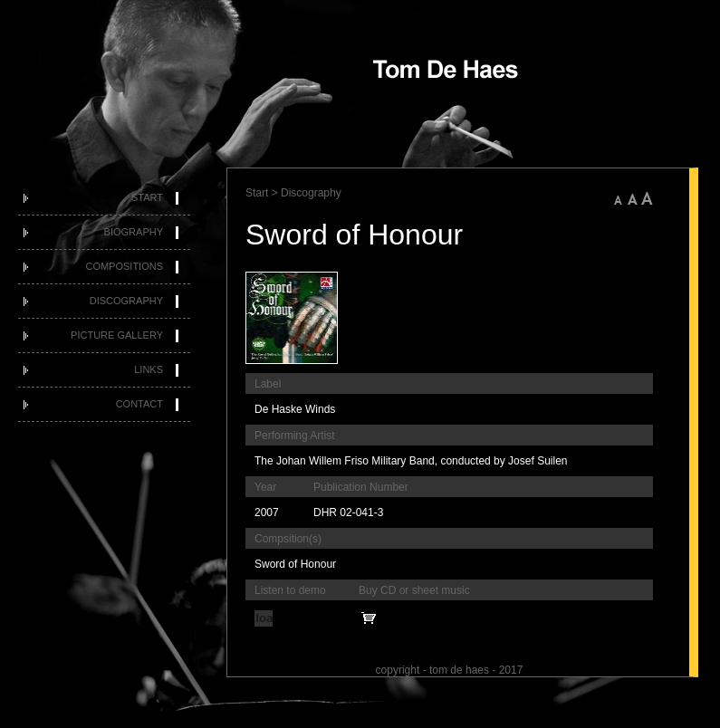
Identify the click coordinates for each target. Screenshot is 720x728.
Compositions (124, 266)
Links (149, 369)
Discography (126, 301)
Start (147, 197)
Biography (134, 232)
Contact (139, 404)
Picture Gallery (117, 335)
